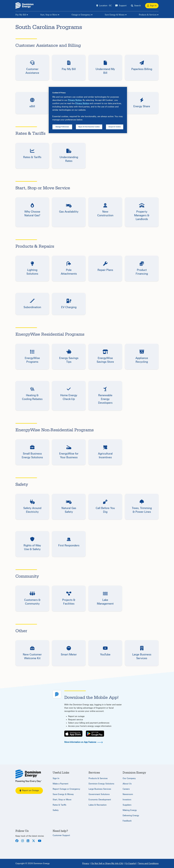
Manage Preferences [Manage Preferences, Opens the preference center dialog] (62, 127)
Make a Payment (60, 784)
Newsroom (128, 794)
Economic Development (100, 800)
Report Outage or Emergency (66, 789)
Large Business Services (100, 789)
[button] (32, 68)
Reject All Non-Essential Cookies (89, 127)
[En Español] (131, 863)
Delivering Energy (131, 816)
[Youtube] (40, 841)
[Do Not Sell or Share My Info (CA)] (107, 863)
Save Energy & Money (115, 15)
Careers (126, 789)
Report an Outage (29, 790)
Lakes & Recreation (98, 805)
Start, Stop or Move (49, 15)
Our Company (129, 778)
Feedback (127, 821)
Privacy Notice (75, 100)
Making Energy (130, 810)
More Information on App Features (83, 742)
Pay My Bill (21, 15)
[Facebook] (17, 841)
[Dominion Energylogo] (25, 6)
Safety (56, 810)
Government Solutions (99, 794)
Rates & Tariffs (59, 805)
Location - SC (105, 6)
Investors (127, 800)
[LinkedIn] (28, 841)
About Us (127, 784)
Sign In (56, 778)
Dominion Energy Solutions (101, 784)
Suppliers (127, 805)
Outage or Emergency (81, 15)
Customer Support (61, 835)
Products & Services (148, 15)
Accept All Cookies (115, 127)
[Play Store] (95, 734)
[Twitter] (34, 841)
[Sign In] (152, 6)
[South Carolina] (29, 776)
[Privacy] (86, 863)
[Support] (121, 6)
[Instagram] (23, 841)
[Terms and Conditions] (148, 863)
